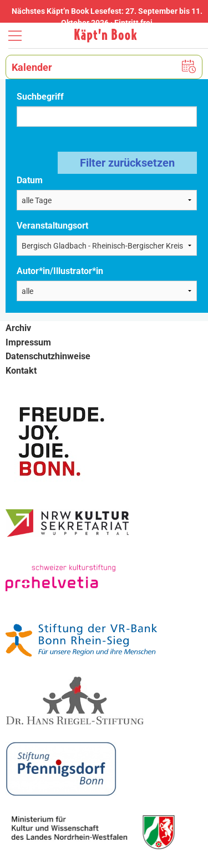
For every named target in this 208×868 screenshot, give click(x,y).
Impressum (28, 342)
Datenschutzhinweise (48, 356)
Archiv (18, 328)
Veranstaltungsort (52, 226)
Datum (30, 180)
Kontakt (21, 371)
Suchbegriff (40, 97)
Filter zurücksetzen (127, 163)
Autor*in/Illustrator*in (60, 271)
